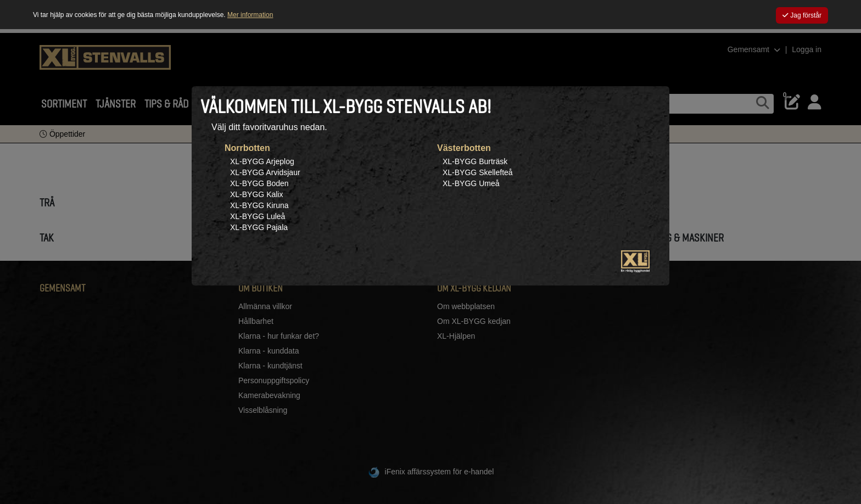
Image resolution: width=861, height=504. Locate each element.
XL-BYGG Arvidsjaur (265, 172)
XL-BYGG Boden (259, 183)
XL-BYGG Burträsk (475, 161)
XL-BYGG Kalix (256, 194)
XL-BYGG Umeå (471, 183)
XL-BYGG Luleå (258, 216)
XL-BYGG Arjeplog (262, 161)
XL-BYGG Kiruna (259, 205)
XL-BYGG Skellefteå (478, 172)
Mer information (250, 15)
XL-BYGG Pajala (259, 227)
